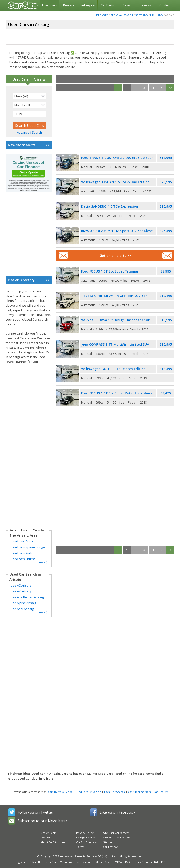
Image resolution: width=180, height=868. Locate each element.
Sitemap (108, 842)
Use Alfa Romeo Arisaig (27, 597)
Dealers (69, 5)
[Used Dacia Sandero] (67, 211)
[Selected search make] (29, 96)
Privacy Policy (85, 833)
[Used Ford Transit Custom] (67, 162)
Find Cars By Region (89, 792)
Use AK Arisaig (21, 591)
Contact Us (47, 837)
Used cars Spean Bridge (28, 547)
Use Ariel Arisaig (22, 609)
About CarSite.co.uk (53, 842)
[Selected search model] (29, 105)
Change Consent (86, 837)
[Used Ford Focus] (67, 276)
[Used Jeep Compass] (67, 349)
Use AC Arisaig (21, 585)
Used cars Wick (21, 553)
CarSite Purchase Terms (87, 844)
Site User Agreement (116, 833)
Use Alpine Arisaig (23, 603)
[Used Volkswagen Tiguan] (67, 187)
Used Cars (50, 5)
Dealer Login (49, 833)
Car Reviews (111, 847)
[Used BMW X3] (67, 235)
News (127, 5)
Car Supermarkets (139, 792)
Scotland (142, 15)
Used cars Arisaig (23, 541)
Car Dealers (161, 792)
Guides (165, 5)
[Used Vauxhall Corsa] (67, 325)
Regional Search (122, 15)
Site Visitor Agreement (117, 837)
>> (170, 88)
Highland (157, 15)
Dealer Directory (29, 280)
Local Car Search (114, 792)
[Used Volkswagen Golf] (67, 373)
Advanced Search (29, 132)
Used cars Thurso (23, 559)
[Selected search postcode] (29, 114)
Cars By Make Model (61, 792)
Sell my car (88, 5)
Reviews (146, 5)
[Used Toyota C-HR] (67, 300)
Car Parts (107, 5)
